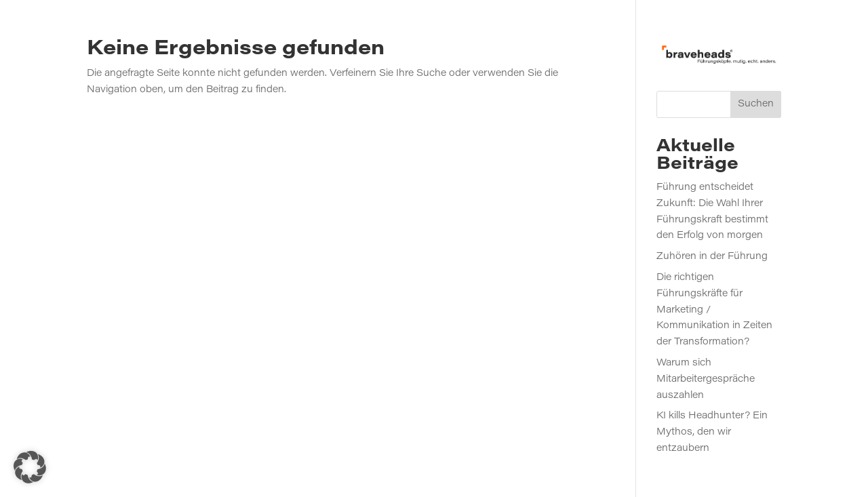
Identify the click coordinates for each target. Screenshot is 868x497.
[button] (30, 467)
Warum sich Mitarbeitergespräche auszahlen (706, 380)
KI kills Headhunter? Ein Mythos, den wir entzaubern (712, 433)
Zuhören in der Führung (712, 257)
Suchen (756, 104)
